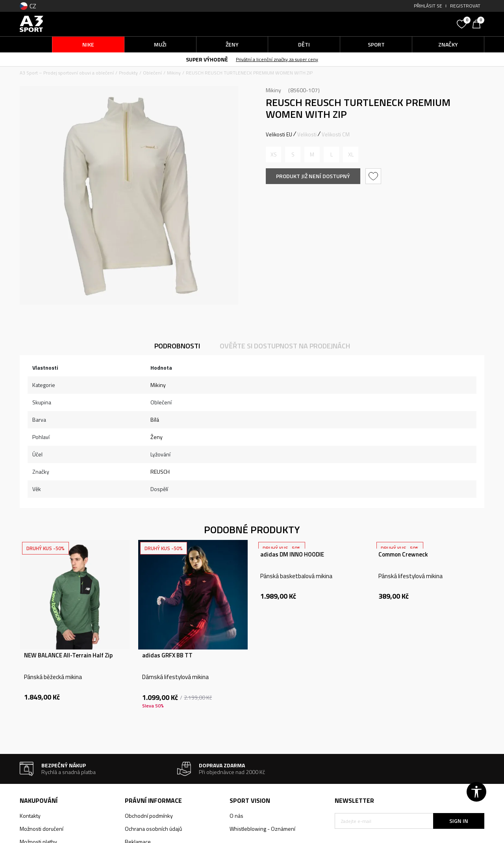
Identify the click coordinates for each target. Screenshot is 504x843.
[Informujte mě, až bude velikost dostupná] (273, 154)
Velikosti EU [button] (279, 134)
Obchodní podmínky (149, 816)
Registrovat (465, 6)
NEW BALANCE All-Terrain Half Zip (68, 655)
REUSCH (160, 472)
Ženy (157, 437)
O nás (236, 816)
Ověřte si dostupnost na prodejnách (285, 346)
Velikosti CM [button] (336, 134)
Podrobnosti (177, 346)
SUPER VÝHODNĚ (207, 59)
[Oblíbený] (463, 23)
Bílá (155, 420)
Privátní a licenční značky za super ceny (277, 59)
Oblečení (152, 73)
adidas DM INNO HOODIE (292, 555)
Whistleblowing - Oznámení (262, 829)
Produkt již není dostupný (313, 176)
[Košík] (478, 23)
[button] (394, 24)
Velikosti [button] (307, 134)
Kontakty (30, 816)
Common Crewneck (403, 555)
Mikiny (174, 73)
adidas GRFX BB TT (167, 655)
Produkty (128, 73)
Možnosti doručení (42, 829)
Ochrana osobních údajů (153, 829)
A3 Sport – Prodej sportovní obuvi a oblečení (67, 73)
